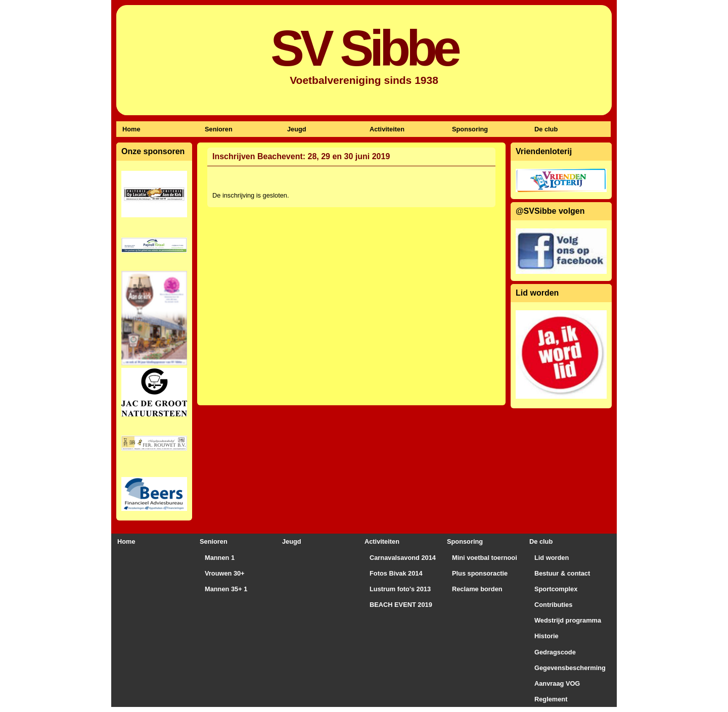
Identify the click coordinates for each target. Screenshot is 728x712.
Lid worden (552, 558)
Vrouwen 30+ (225, 573)
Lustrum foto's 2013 (400, 589)
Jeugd (297, 129)
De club (546, 129)
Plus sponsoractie (480, 573)
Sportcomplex (556, 589)
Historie (547, 636)
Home (131, 129)
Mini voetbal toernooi (485, 558)
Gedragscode (555, 652)
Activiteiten (387, 129)
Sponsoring (470, 129)
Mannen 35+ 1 (226, 589)
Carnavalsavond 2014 (403, 558)
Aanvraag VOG (557, 683)
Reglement (551, 699)
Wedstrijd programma (568, 620)
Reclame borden (477, 589)
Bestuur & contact (562, 573)
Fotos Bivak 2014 (396, 573)
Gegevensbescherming (570, 668)
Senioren (219, 129)
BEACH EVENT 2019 (401, 605)
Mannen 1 (220, 558)
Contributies (553, 605)
